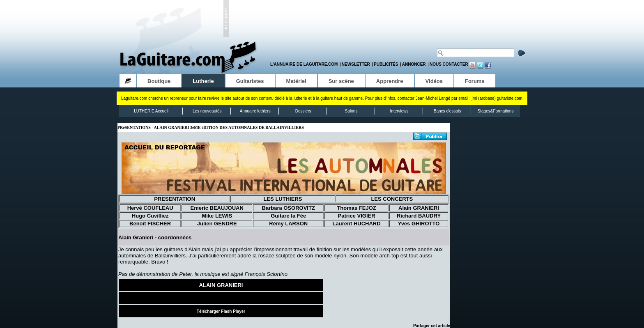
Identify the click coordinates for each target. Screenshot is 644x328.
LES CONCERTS (392, 199)
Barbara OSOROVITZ (289, 208)
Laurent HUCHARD (357, 224)
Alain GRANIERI (419, 208)
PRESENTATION (175, 199)
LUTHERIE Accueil (151, 111)
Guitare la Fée (288, 216)
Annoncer (414, 64)
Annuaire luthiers (255, 111)
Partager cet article (432, 326)
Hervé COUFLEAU (150, 208)
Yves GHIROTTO (419, 224)
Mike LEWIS (217, 216)
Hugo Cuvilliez (150, 216)
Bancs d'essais (447, 111)
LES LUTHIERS (283, 199)
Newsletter (356, 64)
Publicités (386, 64)
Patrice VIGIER (357, 216)
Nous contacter (449, 64)
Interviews (399, 111)
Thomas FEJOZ (356, 208)
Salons (351, 111)
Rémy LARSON (288, 224)
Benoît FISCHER (150, 224)
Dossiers (303, 111)
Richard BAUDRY (419, 216)
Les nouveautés (207, 111)
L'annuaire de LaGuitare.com (304, 64)
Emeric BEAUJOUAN (217, 208)
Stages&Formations (496, 111)
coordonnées (175, 237)
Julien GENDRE (217, 224)
